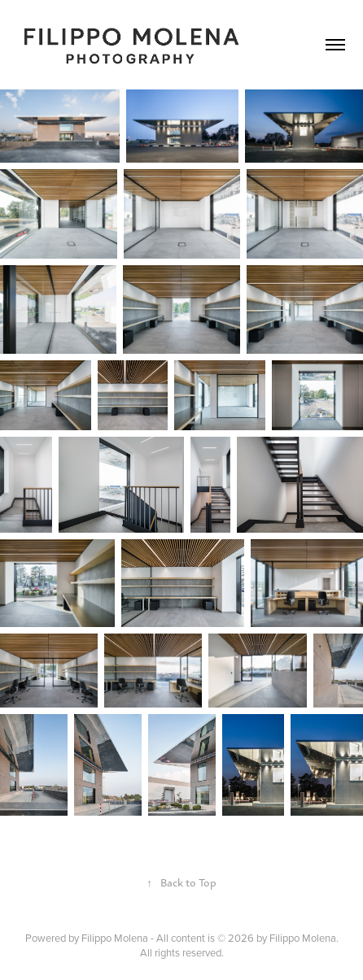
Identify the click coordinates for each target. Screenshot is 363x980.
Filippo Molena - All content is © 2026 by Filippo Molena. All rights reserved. (210, 945)
